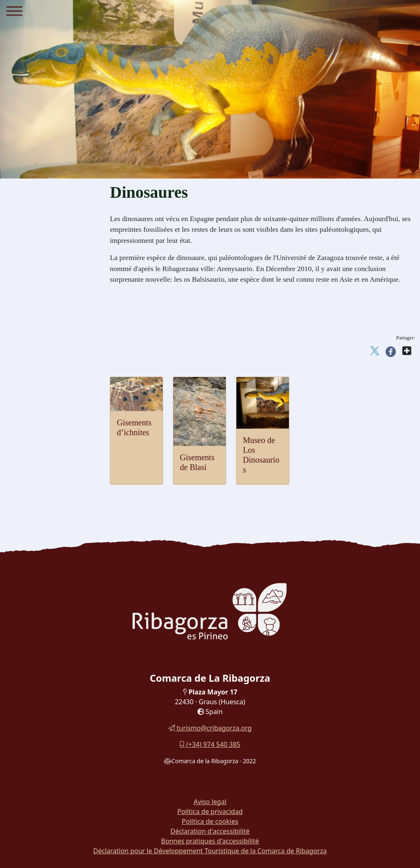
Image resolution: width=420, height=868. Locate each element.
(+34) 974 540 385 (210, 744)
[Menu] (14, 12)
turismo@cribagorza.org (210, 728)
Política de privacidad (210, 811)
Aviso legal (210, 802)
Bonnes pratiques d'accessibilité (210, 841)
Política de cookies (210, 821)
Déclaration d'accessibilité (210, 831)
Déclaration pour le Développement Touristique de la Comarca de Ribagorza (210, 851)
